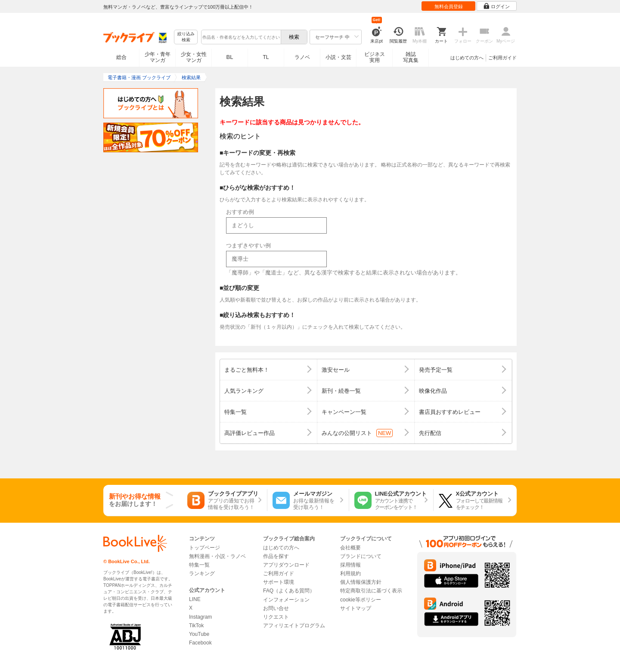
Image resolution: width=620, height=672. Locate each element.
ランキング (202, 573)
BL (230, 57)
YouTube (199, 634)
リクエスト (276, 617)
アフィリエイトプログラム (294, 626)
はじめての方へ (467, 58)
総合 (121, 57)
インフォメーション (286, 600)
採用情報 (350, 565)
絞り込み (186, 37)
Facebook (200, 643)
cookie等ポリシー (361, 600)
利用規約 (350, 573)
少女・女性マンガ (194, 57)
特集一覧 (199, 565)
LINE (195, 599)
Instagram (200, 617)
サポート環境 (279, 582)
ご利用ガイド (502, 58)
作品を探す (276, 556)
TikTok (196, 626)
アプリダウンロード (286, 565)
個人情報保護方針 (361, 582)
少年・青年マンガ (158, 57)
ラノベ (302, 57)
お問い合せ (276, 608)
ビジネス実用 (375, 57)
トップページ (205, 548)
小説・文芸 (338, 57)
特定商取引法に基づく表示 (371, 591)
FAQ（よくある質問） (289, 591)
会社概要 (350, 548)
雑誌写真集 (411, 57)
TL (266, 57)
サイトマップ (356, 608)
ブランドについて (361, 556)
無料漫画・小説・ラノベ (217, 556)
